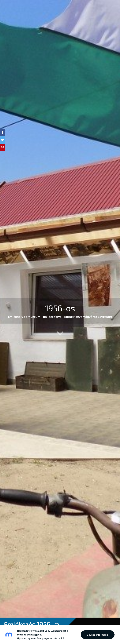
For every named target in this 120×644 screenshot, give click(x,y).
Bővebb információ (98, 635)
